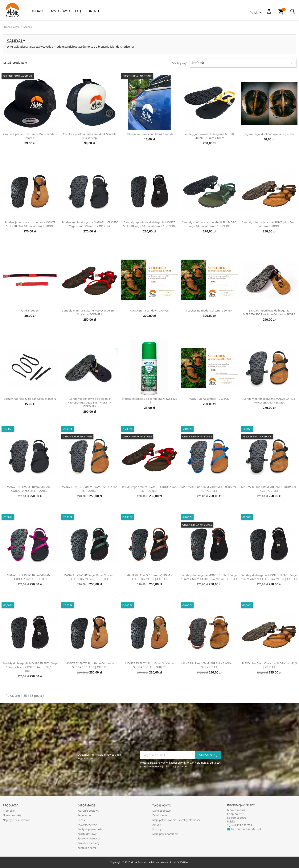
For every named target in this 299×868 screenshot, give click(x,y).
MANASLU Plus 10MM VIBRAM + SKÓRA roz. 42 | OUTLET (209, 489)
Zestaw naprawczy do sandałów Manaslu (30, 399)
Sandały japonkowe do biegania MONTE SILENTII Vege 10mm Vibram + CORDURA (149, 224)
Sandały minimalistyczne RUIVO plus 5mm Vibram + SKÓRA (269, 224)
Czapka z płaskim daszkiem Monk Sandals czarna (30, 136)
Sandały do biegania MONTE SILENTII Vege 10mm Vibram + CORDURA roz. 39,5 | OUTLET (30, 667)
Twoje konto (162, 805)
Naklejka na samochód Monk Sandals (149, 134)
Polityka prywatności (90, 829)
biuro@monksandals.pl (244, 829)
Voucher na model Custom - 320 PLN (209, 310)
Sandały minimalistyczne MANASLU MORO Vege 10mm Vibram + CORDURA (209, 224)
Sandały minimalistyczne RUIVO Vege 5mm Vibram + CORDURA (90, 312)
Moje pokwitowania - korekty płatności (176, 820)
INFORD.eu (183, 862)
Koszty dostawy (87, 834)
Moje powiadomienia (165, 834)
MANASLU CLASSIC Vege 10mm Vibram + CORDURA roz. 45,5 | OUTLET (90, 577)
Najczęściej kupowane (16, 820)
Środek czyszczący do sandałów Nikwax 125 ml (149, 401)
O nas (81, 820)
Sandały (36, 11)
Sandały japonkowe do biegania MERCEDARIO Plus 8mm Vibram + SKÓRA (269, 312)
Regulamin (84, 815)
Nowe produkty (12, 815)
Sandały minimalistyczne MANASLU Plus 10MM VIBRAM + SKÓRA (269, 401)
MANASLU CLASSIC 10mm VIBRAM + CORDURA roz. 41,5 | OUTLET (30, 489)
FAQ (78, 11)
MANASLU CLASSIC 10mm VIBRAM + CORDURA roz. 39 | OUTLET (30, 577)
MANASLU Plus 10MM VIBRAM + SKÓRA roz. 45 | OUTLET (90, 489)
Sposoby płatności (89, 838)
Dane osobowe (162, 811)
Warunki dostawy (88, 811)
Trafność (243, 63)
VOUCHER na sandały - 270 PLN (149, 310)
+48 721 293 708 (240, 825)
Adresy (157, 824)
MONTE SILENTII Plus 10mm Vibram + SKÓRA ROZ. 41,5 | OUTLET (90, 665)
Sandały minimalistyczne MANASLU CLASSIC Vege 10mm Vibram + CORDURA (90, 224)
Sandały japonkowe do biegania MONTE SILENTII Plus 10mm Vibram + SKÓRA (30, 224)
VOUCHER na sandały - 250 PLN (209, 399)
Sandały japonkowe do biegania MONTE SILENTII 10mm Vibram (209, 136)
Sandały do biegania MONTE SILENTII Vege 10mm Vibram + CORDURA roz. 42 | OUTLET (209, 577)
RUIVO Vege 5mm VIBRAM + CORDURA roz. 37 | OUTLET (149, 489)
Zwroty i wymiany (89, 843)
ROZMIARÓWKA (59, 11)
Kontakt (92, 11)
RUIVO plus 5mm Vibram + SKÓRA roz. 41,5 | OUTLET (269, 665)
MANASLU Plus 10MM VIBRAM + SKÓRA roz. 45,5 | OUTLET (269, 489)
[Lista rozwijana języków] (256, 13)
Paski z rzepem (30, 310)
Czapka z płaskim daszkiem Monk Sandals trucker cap (90, 136)
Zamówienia (160, 815)
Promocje (9, 811)
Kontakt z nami (87, 848)
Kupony (157, 829)
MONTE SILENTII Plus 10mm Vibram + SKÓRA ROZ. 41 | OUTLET (149, 665)
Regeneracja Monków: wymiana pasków (269, 134)
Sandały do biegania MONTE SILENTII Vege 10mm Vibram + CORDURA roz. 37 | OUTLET (269, 577)
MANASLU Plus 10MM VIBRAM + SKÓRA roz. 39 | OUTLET (209, 665)
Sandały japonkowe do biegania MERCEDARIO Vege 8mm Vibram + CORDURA (90, 402)
